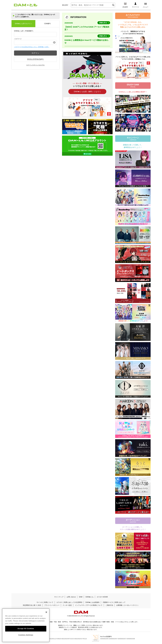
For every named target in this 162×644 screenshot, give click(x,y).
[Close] (46, 616)
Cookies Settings (26, 639)
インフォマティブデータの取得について (89, 605)
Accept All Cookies (26, 632)
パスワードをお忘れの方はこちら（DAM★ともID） (32, 47)
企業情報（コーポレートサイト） (128, 605)
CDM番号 (47, 24)
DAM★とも (90, 597)
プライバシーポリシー (52, 605)
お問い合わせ (71, 597)
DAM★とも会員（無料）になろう (87, 92)
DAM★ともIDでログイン (23, 24)
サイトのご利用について (45, 602)
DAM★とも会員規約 (92, 602)
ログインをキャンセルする (35, 65)
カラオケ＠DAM (102, 597)
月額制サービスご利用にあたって (114, 602)
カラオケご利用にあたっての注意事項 (69, 602)
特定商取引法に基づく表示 (32, 605)
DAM (81, 597)
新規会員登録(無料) (35, 59)
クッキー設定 (67, 605)
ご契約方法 (109, 605)
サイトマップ (59, 597)
